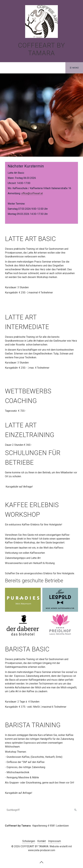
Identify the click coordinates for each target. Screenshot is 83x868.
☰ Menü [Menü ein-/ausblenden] (74, 68)
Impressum (54, 841)
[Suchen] (75, 810)
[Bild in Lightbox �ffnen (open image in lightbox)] (23, 600)
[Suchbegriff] (42, 810)
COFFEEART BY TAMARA (41, 49)
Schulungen (29, 841)
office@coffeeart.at (32, 193)
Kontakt (42, 841)
